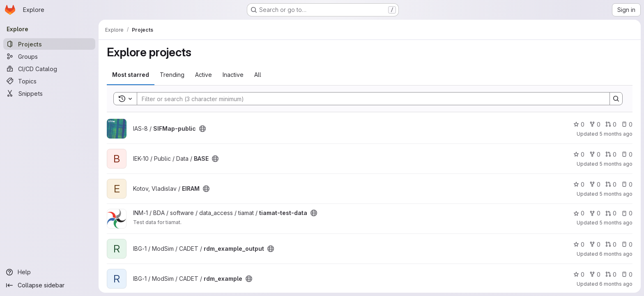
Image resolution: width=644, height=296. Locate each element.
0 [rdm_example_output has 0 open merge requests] (611, 244)
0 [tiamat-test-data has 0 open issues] (627, 213)
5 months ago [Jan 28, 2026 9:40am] (616, 134)
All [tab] (258, 75)
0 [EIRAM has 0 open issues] (627, 184)
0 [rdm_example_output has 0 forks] (595, 244)
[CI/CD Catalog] (49, 69)
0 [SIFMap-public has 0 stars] (579, 124)
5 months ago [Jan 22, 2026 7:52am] (616, 223)
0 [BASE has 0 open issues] (627, 154)
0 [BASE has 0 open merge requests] (611, 154)
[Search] (369, 99)
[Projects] (49, 44)
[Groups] (49, 56)
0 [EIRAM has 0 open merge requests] (611, 184)
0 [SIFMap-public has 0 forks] (595, 124)
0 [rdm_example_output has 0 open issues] (627, 244)
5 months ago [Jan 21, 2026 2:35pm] (616, 194)
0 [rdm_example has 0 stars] (579, 274)
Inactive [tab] (233, 75)
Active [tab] (204, 75)
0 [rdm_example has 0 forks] (595, 274)
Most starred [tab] (131, 75)
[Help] (49, 272)
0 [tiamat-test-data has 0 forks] (595, 213)
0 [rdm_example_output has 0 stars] (579, 244)
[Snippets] (49, 93)
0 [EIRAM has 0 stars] (579, 184)
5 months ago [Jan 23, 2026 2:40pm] (616, 164)
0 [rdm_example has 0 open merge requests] (611, 274)
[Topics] (49, 81)
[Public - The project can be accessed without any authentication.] (202, 129)
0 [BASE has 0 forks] (595, 154)
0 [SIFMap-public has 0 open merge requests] (611, 124)
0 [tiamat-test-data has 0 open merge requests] (611, 213)
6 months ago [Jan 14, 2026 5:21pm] (616, 284)
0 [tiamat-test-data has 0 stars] (579, 213)
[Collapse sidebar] (49, 285)
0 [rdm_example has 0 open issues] (627, 274)
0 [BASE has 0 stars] (579, 154)
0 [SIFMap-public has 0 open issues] (627, 124)
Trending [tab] (172, 75)
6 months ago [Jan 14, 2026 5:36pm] (616, 254)
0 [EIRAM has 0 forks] (595, 184)
